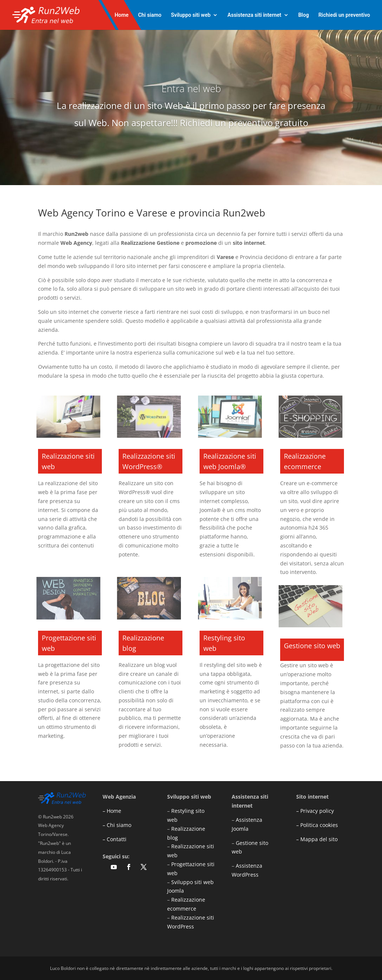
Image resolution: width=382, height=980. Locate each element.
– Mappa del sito (317, 839)
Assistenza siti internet (254, 15)
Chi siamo (150, 15)
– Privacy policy (315, 811)
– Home (112, 811)
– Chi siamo (117, 825)
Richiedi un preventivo (344, 15)
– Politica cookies (317, 825)
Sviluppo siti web (191, 15)
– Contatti (115, 839)
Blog (303, 15)
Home (122, 15)
